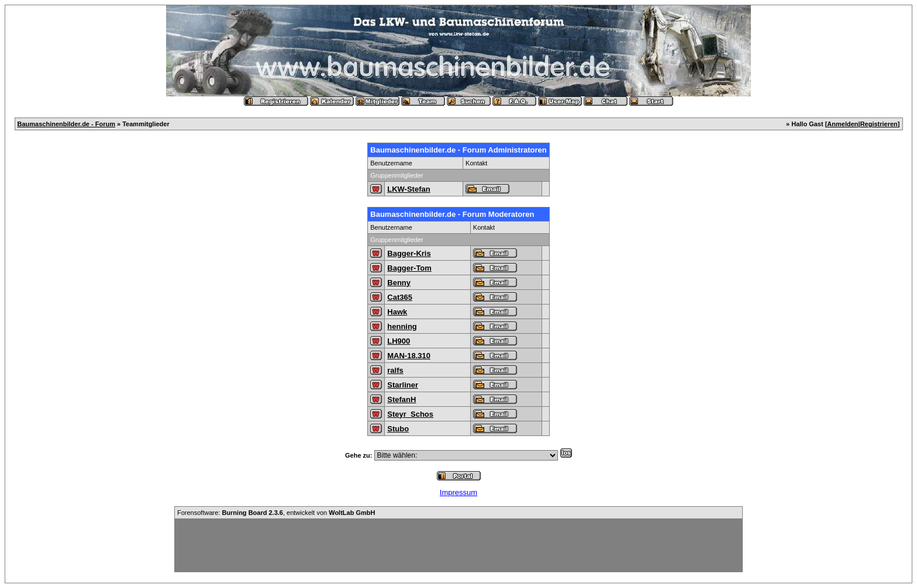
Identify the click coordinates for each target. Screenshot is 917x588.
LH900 (399, 341)
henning (402, 326)
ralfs (395, 370)
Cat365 (400, 297)
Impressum (458, 492)
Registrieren (879, 124)
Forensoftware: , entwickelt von (276, 513)
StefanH (401, 400)
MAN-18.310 (409, 356)
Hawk (397, 312)
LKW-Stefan (408, 189)
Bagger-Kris (409, 253)
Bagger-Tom (409, 268)
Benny (399, 283)
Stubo (398, 429)
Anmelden (842, 124)
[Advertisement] (458, 545)
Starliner (403, 385)
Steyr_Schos (410, 414)
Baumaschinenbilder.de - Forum (66, 124)
